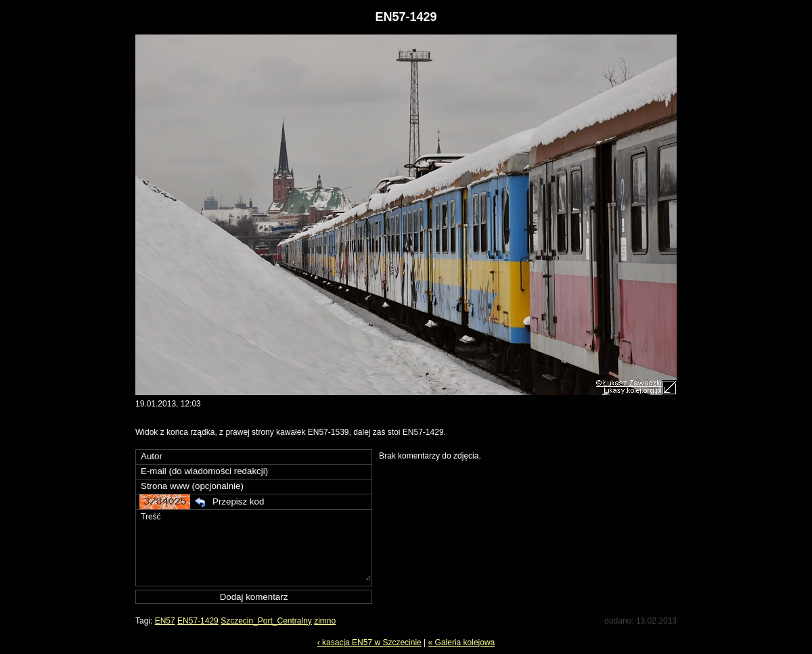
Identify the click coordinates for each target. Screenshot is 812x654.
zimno (325, 621)
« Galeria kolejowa (462, 643)
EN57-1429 (198, 621)
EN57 (165, 621)
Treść (255, 545)
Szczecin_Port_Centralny (266, 621)
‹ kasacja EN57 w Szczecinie (369, 643)
